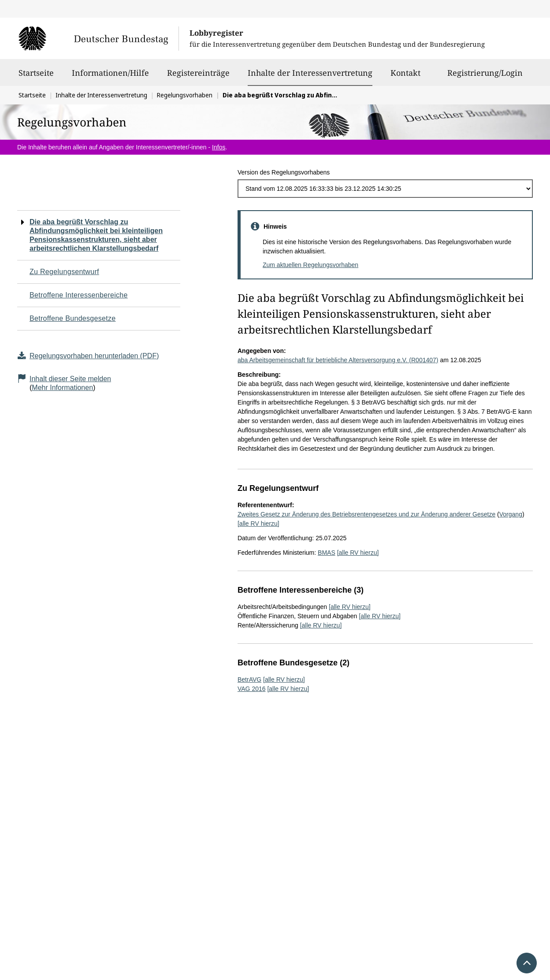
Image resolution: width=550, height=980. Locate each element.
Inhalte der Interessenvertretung (310, 73)
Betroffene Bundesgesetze (73, 318)
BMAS (327, 553)
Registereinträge (198, 77)
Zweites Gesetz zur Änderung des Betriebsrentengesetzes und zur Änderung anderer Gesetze (366, 514)
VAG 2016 (252, 689)
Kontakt (405, 77)
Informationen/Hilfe (110, 77)
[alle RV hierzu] (258, 523)
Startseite (36, 77)
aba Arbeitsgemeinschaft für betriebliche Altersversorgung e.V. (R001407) (338, 360)
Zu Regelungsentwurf (64, 272)
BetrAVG (249, 679)
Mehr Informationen (62, 388)
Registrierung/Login (485, 77)
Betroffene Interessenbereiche (79, 295)
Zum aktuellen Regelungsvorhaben (310, 265)
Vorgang (511, 514)
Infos (219, 147)
